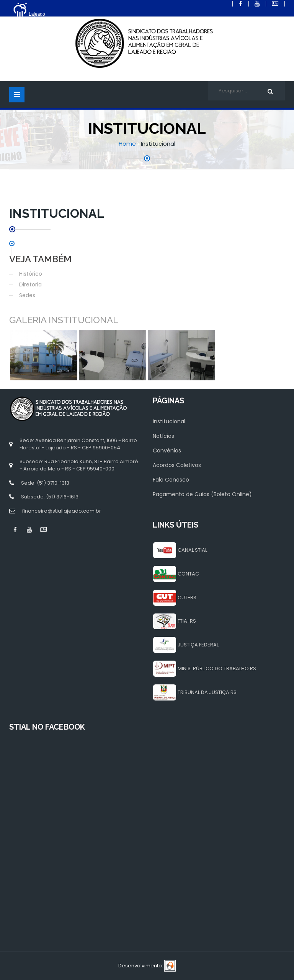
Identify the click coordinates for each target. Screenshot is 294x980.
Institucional (169, 421)
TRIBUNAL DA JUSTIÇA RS (207, 692)
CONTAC (188, 574)
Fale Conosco (171, 480)
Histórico (31, 274)
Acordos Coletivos (177, 465)
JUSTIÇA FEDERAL (198, 645)
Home (127, 144)
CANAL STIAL (192, 550)
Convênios (167, 451)
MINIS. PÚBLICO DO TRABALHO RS (217, 668)
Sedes (27, 295)
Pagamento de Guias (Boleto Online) (202, 494)
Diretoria (30, 284)
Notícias (163, 436)
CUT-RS (187, 598)
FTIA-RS (187, 621)
